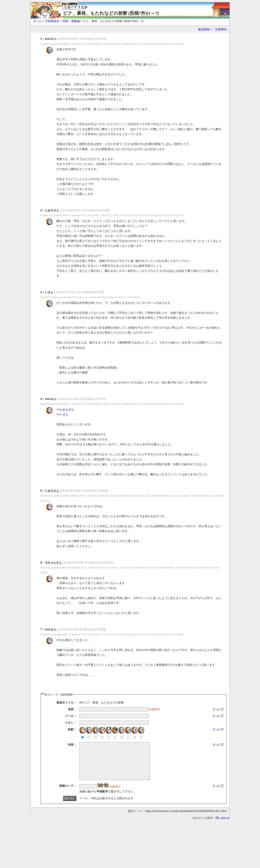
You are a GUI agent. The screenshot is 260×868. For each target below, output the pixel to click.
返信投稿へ (205, 29)
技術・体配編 (71, 21)
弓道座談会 (52, 21)
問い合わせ (223, 825)
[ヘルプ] (218, 709)
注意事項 (221, 29)
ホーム (37, 21)
